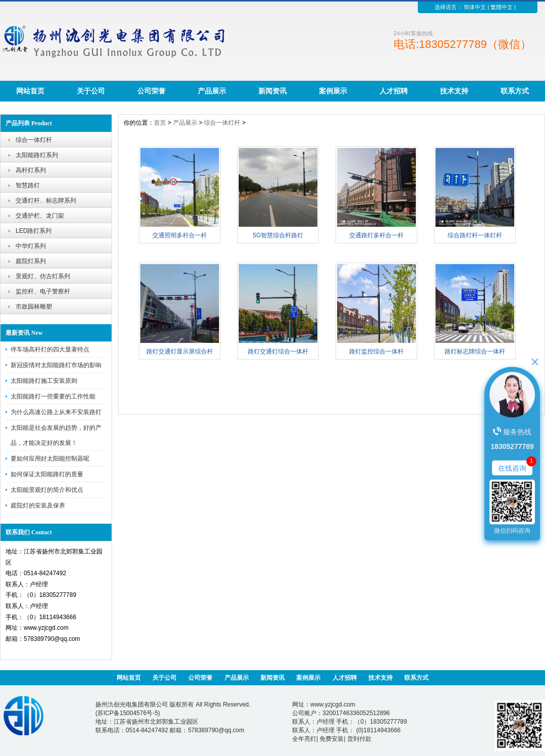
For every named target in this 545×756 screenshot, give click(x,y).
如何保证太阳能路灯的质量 (47, 474)
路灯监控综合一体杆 (376, 351)
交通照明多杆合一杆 (180, 235)
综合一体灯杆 (34, 140)
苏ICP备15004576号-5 (128, 713)
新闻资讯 (272, 91)
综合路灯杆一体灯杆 (475, 235)
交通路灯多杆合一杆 (376, 235)
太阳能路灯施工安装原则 (44, 381)
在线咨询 (512, 468)
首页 (160, 123)
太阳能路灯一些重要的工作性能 (53, 396)
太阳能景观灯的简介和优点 (47, 490)
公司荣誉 (151, 91)
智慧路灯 (28, 185)
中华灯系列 (31, 246)
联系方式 (515, 91)
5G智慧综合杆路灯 (278, 235)
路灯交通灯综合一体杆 (278, 351)
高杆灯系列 (31, 170)
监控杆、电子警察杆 (43, 291)
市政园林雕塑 (34, 307)
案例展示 (333, 91)
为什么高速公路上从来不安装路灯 (56, 412)
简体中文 (475, 7)
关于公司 (91, 91)
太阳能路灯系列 (37, 155)
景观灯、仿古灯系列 (43, 276)
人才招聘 (394, 91)
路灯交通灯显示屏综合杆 (180, 351)
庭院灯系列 (31, 261)
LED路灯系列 (34, 231)
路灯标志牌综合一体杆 (475, 351)
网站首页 (30, 91)
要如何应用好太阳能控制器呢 (50, 459)
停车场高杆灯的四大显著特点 (50, 349)
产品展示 (212, 91)
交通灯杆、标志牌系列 (46, 200)
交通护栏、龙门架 (40, 216)
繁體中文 (502, 7)
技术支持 (454, 91)
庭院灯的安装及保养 (38, 506)
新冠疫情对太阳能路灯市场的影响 (56, 365)
